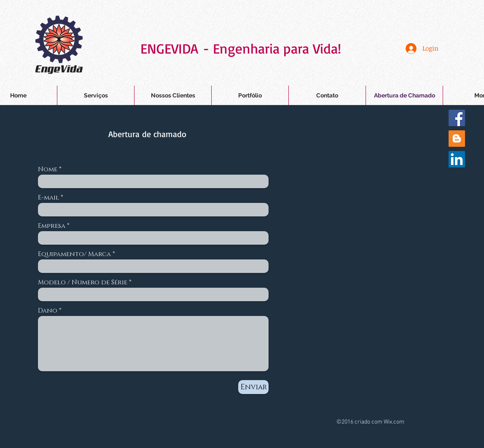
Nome (48, 169)
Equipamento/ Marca (74, 254)
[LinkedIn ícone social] (457, 159)
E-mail (48, 198)
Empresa (52, 226)
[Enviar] (253, 387)
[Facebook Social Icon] (457, 118)
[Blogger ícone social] (457, 139)
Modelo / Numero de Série (83, 282)
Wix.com (394, 422)
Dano (48, 311)
